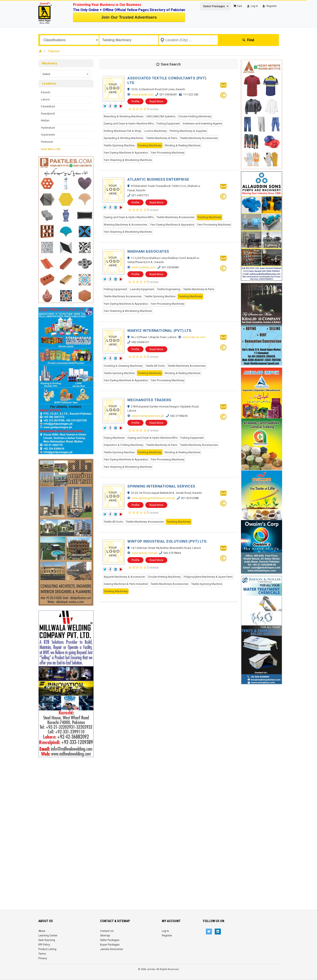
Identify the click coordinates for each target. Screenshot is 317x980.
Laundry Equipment (142, 289)
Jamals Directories (112, 949)
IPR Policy (44, 945)
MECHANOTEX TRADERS (149, 400)
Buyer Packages (110, 945)
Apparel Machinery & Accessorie (124, 577)
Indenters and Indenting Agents (202, 124)
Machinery (49, 63)
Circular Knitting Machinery (195, 116)
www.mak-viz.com (194, 337)
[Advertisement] (66, 822)
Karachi (46, 92)
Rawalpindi (48, 114)
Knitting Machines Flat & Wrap (123, 131)
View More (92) (50, 149)
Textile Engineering (169, 289)
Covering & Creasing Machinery (123, 366)
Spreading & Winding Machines (124, 138)
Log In (252, 6)
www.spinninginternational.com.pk (153, 498)
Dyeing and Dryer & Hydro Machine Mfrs (129, 124)
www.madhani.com (144, 267)
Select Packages (214, 6)
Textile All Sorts (155, 366)
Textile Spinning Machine (119, 145)
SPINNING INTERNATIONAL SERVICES (161, 486)
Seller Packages (110, 940)
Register (269, 6)
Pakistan (54, 51)
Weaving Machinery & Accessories (125, 225)
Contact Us (107, 931)
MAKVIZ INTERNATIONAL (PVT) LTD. (160, 330)
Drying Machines (114, 438)
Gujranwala (48, 135)
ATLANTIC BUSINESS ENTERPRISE (158, 179)
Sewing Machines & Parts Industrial (126, 584)
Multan (45, 120)
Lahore (45, 99)
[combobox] (65, 74)
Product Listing (47, 949)
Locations (49, 83)
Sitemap (105, 936)
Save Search (168, 64)
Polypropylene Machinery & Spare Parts (208, 577)
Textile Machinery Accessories (199, 138)
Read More (156, 101)
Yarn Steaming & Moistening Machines (128, 160)
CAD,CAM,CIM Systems (161, 116)
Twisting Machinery (150, 145)
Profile (135, 101)
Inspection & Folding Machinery (124, 445)
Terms (42, 954)
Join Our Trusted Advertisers (129, 17)
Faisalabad (48, 106)
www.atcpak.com (142, 94)
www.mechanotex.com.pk (148, 416)
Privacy (43, 958)
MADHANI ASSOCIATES (148, 251)
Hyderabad (48, 128)
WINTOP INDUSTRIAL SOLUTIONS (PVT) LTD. (167, 541)
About (42, 931)
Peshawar (47, 142)
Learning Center (48, 936)
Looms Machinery (155, 131)
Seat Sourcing (47, 940)
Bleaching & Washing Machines (124, 116)
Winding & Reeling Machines (183, 145)
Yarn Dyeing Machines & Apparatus (126, 153)
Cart (238, 6)
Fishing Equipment (168, 124)
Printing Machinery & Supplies (188, 131)
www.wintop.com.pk (144, 553)
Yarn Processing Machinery (168, 153)
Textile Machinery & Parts (162, 138)
